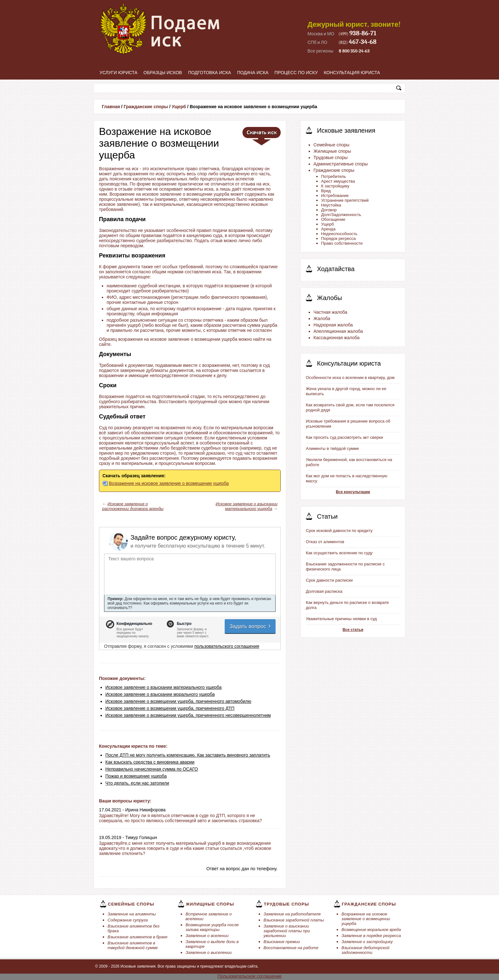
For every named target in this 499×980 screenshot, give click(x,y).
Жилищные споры (332, 151)
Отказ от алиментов (325, 542)
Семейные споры (331, 145)
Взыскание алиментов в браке (137, 937)
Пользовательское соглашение (250, 976)
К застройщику (335, 186)
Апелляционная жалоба (338, 331)
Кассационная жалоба (337, 338)
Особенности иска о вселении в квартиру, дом (350, 378)
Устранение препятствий (345, 200)
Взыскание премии (282, 942)
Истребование (335, 196)
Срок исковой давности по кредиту (339, 531)
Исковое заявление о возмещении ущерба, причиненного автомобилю (178, 701)
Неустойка (331, 205)
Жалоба (322, 318)
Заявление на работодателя (292, 914)
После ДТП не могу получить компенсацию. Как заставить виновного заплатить (188, 755)
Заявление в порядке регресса (371, 936)
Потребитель (334, 176)
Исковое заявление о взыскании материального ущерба (247, 506)
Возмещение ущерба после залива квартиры (212, 927)
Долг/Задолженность (341, 215)
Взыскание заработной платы (294, 920)
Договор (329, 210)
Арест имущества (338, 181)
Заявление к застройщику (367, 942)
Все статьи (353, 630)
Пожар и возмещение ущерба (136, 776)
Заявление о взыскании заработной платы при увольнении (287, 931)
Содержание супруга (128, 920)
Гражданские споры (146, 107)
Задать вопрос (250, 626)
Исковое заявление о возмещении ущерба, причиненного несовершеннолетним (188, 715)
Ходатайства (336, 269)
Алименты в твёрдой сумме (332, 448)
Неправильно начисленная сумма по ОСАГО (152, 769)
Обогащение (333, 219)
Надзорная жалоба (333, 325)
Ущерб (179, 107)
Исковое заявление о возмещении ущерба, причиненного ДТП (170, 708)
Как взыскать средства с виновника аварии (150, 762)
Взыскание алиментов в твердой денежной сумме (133, 945)
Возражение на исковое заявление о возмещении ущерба (169, 483)
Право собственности (342, 243)
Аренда (328, 229)
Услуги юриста (119, 73)
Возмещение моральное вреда (371, 930)
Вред (326, 191)
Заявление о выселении (209, 952)
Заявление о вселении (207, 936)
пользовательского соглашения (227, 646)
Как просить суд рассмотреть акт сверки (344, 437)
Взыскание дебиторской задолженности (365, 950)
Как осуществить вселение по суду (339, 553)
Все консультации (353, 492)
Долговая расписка (324, 591)
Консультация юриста (352, 73)
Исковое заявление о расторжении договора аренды (133, 506)
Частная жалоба (330, 312)
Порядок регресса (338, 238)
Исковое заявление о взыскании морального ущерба (160, 694)
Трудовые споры (330, 157)
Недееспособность (339, 234)
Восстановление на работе (291, 948)
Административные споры (341, 164)
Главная (111, 107)
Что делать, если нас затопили (137, 783)
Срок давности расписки (329, 580)
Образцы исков (163, 73)
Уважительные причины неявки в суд (341, 619)
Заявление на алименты (132, 914)
